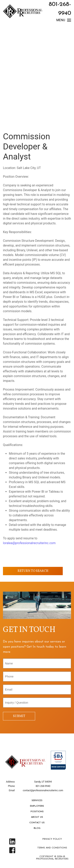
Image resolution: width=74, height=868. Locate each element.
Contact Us (37, 823)
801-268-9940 (43, 786)
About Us (37, 817)
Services (37, 801)
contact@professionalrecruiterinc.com (43, 790)
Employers (37, 806)
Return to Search (33, 571)
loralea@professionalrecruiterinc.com (30, 543)
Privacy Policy (52, 839)
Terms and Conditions (52, 848)
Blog (37, 828)
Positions (37, 812)
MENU (64, 20)
